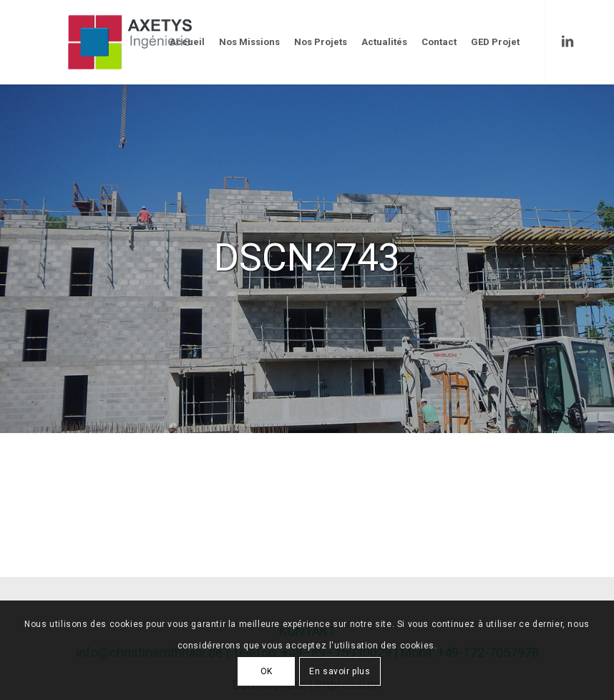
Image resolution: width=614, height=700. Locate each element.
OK (267, 671)
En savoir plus (340, 671)
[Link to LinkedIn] (567, 42)
